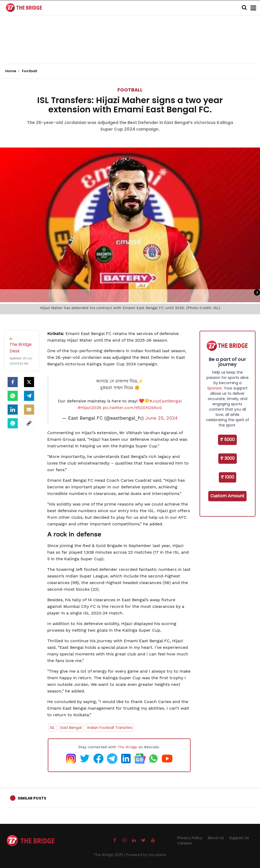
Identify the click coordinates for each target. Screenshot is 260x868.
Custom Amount (227, 496)
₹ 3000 (228, 458)
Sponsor (215, 388)
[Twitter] (29, 382)
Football (130, 90)
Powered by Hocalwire (146, 855)
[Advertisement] (130, 48)
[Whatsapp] (13, 396)
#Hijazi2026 (89, 408)
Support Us (239, 838)
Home (12, 71)
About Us (216, 838)
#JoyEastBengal (166, 401)
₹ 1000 (228, 477)
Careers (185, 843)
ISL (52, 728)
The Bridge (127, 747)
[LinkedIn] (13, 410)
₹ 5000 (227, 440)
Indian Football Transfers (110, 728)
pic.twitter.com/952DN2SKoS (132, 408)
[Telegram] (29, 396)
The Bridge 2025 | (110, 855)
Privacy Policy (190, 838)
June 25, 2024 (161, 418)
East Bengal (71, 728)
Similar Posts (32, 798)
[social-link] (29, 423)
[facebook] (13, 382)
